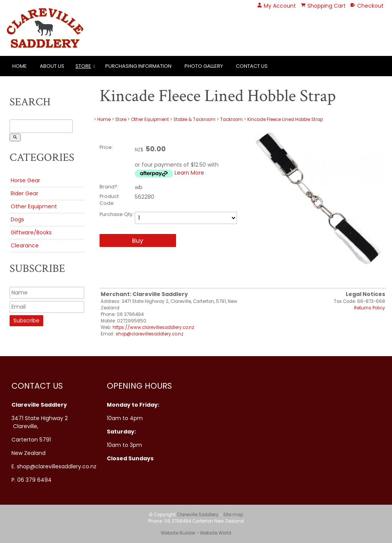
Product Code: (109, 200)
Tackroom (231, 119)
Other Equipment (34, 206)
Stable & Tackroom (194, 119)
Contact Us (252, 66)
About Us (52, 66)
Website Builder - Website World (196, 533)
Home (20, 66)
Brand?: (109, 187)
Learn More (189, 173)
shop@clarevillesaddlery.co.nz (149, 334)
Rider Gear (24, 193)
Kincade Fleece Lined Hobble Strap (285, 119)
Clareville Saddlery (198, 515)
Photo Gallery (204, 66)
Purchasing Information (138, 66)
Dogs (17, 219)
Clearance (25, 245)
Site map (233, 515)
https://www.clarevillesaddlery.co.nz (153, 327)
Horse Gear (25, 180)
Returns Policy (370, 308)
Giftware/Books (31, 232)
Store (83, 66)
